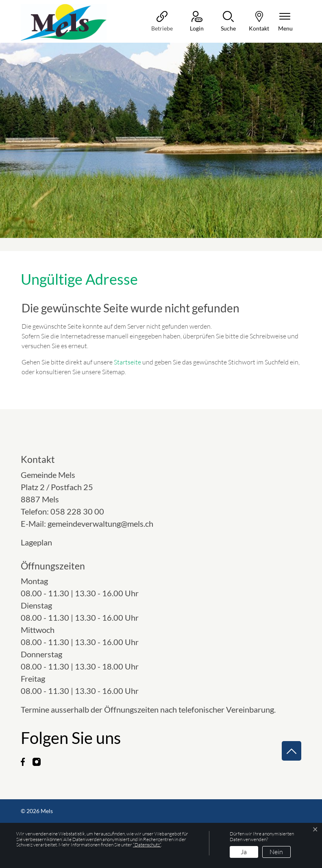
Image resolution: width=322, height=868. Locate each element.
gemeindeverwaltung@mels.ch (100, 523)
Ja (244, 852)
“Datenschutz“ (147, 845)
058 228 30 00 (77, 511)
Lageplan (44, 542)
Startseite (127, 362)
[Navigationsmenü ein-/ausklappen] (285, 22)
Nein (276, 852)
